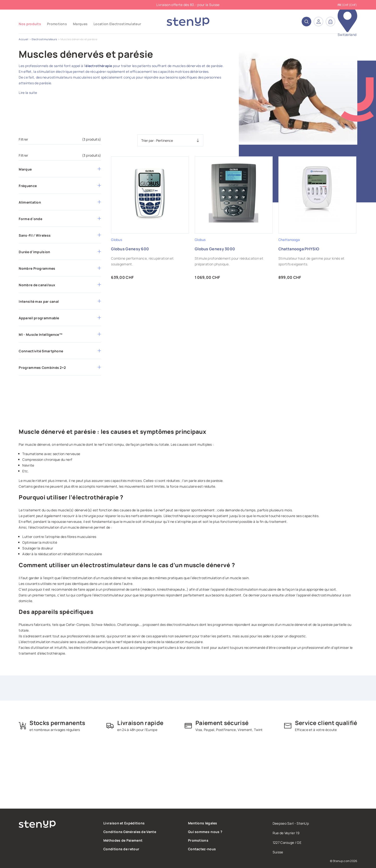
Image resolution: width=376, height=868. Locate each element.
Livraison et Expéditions (124, 823)
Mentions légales (203, 823)
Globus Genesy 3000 (215, 249)
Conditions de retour (121, 849)
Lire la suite (28, 93)
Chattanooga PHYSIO (299, 249)
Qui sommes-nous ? (205, 832)
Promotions (198, 840)
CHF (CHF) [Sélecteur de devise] (350, 5)
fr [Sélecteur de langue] (339, 5)
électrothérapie (99, 66)
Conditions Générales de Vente (130, 832)
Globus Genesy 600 (130, 249)
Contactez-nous (202, 849)
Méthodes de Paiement (123, 840)
